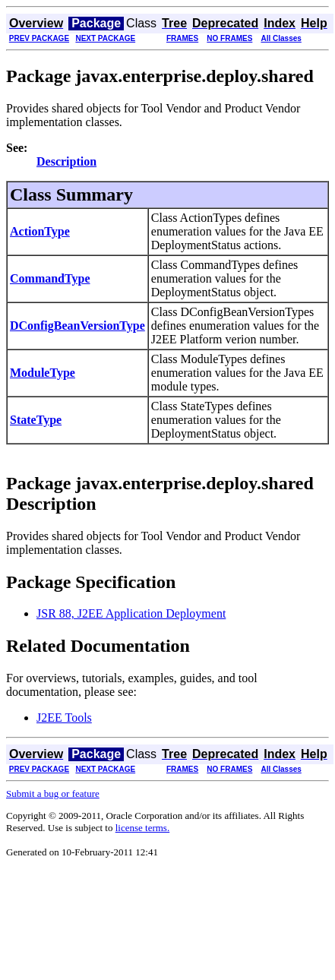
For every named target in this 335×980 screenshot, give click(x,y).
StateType (36, 420)
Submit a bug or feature (53, 793)
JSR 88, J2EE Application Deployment (131, 613)
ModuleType (43, 373)
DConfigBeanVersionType (77, 326)
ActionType (40, 231)
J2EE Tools (64, 718)
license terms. (142, 828)
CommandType (50, 278)
